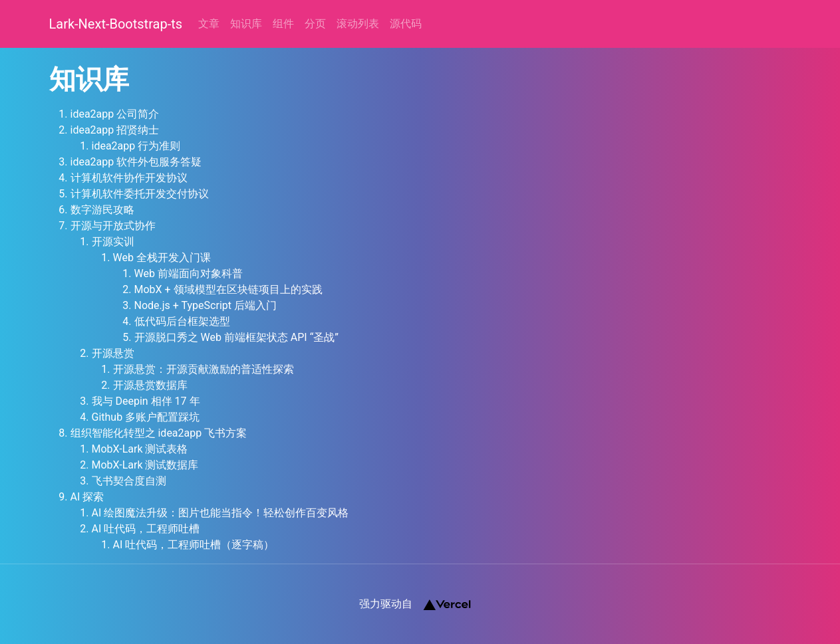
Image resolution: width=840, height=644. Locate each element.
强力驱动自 (415, 604)
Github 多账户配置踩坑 (146, 417)
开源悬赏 (113, 353)
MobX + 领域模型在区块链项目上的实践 (228, 289)
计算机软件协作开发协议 (129, 178)
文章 (209, 24)
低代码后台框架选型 (182, 321)
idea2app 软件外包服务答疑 (136, 162)
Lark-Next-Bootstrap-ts (116, 24)
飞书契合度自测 (129, 481)
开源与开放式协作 (113, 226)
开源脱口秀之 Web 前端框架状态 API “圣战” (237, 337)
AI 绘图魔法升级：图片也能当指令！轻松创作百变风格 (220, 513)
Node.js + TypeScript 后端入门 (206, 305)
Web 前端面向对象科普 (189, 273)
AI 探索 (87, 497)
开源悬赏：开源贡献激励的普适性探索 (204, 369)
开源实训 (113, 242)
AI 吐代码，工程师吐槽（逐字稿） (194, 545)
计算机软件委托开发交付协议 (140, 194)
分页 (315, 24)
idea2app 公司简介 (115, 114)
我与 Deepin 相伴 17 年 (146, 401)
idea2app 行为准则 (136, 146)
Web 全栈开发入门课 (162, 258)
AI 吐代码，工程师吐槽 (146, 529)
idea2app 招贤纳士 (115, 130)
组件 (283, 24)
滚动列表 (358, 24)
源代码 (406, 24)
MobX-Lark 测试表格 (140, 449)
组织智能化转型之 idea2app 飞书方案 (159, 433)
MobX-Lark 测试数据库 (145, 465)
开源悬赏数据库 (150, 385)
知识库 (246, 24)
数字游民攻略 (102, 210)
